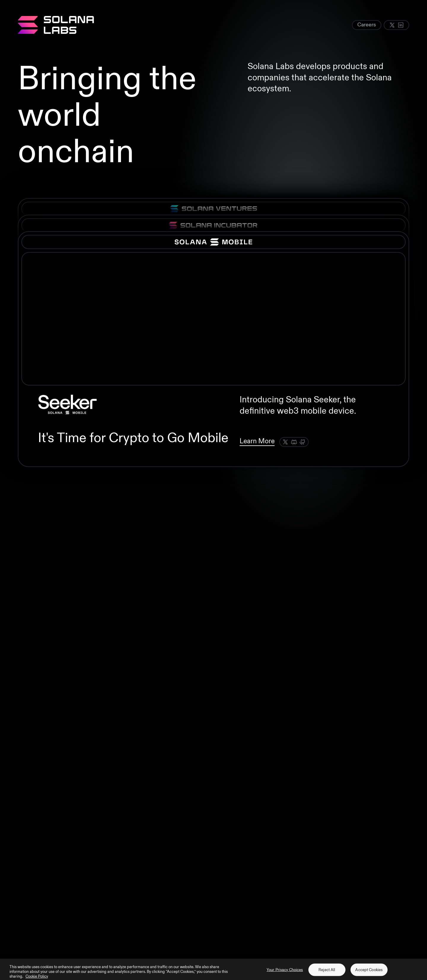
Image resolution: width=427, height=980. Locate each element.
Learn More (257, 441)
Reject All (327, 973)
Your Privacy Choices (285, 973)
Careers (367, 25)
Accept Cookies (369, 973)
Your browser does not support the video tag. (213, 319)
